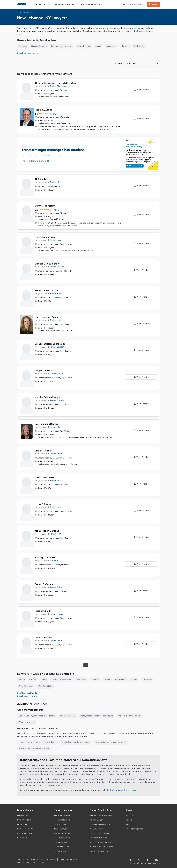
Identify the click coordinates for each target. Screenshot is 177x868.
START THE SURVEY (134, 166)
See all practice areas (27, 53)
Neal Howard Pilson (45, 477)
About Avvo (130, 815)
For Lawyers (22, 837)
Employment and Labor (62, 46)
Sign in (154, 4)
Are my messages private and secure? (98, 715)
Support (129, 824)
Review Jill (54, 182)
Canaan (44, 679)
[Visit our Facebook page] (132, 861)
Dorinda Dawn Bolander (48, 263)
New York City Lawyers (63, 815)
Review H (54, 560)
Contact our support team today (122, 790)
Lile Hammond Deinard (47, 424)
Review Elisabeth (58, 347)
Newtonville (121, 679)
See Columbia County (27, 693)
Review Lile (55, 427)
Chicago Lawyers (60, 824)
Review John (55, 534)
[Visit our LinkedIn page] (149, 861)
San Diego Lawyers (61, 851)
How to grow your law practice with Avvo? (38, 742)
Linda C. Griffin (43, 450)
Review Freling (56, 614)
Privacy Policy (36, 859)
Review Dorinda (57, 267)
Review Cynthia (57, 400)
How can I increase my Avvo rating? (112, 742)
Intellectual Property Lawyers (101, 846)
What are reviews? (27, 722)
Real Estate (141, 46)
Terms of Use (22, 859)
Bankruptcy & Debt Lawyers (101, 815)
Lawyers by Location (41, 4)
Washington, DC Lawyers (64, 833)
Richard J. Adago (44, 110)
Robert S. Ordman (45, 584)
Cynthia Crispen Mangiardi (49, 397)
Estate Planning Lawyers (99, 833)
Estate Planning (85, 46)
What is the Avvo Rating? (131, 715)
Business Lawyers (97, 820)
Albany (22, 679)
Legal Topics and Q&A (91, 4)
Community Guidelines (68, 859)
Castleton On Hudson (62, 679)
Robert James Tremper (47, 290)
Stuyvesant (147, 679)
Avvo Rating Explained (135, 828)
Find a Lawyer (23, 815)
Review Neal (55, 480)
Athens (33, 679)
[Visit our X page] (140, 861)
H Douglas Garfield (45, 557)
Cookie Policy (50, 859)
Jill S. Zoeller (41, 179)
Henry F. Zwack (43, 504)
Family (99, 46)
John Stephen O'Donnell (48, 530)
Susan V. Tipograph (45, 206)
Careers (129, 820)
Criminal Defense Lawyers (100, 824)
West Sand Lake (45, 686)
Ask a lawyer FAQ (68, 715)
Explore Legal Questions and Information (37, 715)
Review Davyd (56, 373)
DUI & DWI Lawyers (97, 828)
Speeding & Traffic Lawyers (100, 851)
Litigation (127, 46)
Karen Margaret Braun (47, 317)
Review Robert (56, 293)
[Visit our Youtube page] (156, 861)
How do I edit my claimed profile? (76, 742)
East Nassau (82, 679)
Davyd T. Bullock (44, 370)
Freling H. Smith (43, 611)
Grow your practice (137, 4)
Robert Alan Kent (44, 637)
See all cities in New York (28, 696)
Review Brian (56, 240)
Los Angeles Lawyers (62, 820)
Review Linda (56, 454)
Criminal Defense (39, 46)
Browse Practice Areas (26, 828)
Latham (108, 679)
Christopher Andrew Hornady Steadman (56, 83)
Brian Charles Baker (45, 237)
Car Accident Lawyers (98, 837)
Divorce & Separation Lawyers (102, 842)
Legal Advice (23, 824)
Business (23, 46)
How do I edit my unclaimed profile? (35, 748)
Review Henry (56, 507)
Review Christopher (59, 86)
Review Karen (56, 320)
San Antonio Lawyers (62, 846)
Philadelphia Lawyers (62, 837)
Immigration (112, 46)
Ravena (134, 679)
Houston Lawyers (60, 828)
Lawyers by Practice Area (66, 4)
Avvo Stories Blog (24, 833)
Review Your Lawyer (25, 820)
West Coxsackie (26, 686)
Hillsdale (96, 679)
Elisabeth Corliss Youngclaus (50, 343)
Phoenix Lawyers (60, 842)
